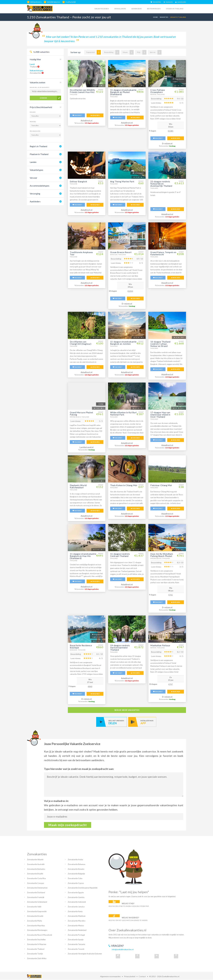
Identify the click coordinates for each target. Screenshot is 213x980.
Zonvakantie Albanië (35, 860)
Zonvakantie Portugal (76, 935)
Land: (32, 64)
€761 (171, 595)
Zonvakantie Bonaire (76, 869)
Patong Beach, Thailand (79, 417)
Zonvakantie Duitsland (36, 893)
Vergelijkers (120, 9)
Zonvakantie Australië (36, 864)
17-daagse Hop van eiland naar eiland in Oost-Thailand (160, 415)
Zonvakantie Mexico (76, 926)
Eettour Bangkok (79, 181)
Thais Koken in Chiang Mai (124, 485)
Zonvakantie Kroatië (35, 916)
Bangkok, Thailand (78, 650)
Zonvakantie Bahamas (77, 864)
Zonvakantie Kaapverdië (37, 911)
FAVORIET (77, 115)
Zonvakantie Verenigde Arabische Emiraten (85, 954)
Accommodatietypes (40, 186)
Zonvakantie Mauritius (36, 926)
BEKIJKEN (95, 115)
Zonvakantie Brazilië (35, 874)
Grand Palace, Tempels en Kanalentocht (163, 253)
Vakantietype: (37, 70)
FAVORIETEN (156, 2)
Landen (33, 162)
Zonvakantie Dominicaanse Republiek (83, 888)
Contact (142, 976)
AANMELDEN (181, 2)
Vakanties (164, 17)
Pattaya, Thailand (157, 94)
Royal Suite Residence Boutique (81, 646)
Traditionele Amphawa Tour (81, 253)
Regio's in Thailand (38, 146)
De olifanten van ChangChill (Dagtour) (81, 343)
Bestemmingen (154, 9)
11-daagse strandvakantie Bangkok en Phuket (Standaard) (123, 92)
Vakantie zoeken (37, 82)
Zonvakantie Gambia (76, 897)
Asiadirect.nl (87, 121)
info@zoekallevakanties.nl (123, 949)
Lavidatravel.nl (87, 447)
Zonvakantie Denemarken (37, 888)
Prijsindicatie (35, 131)
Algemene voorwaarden (110, 976)
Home (155, 17)
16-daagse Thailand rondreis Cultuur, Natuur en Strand (160, 344)
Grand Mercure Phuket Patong (81, 413)
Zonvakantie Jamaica (76, 907)
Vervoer (33, 178)
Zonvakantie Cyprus (76, 883)
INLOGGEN (168, 2)
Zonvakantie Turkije (35, 954)
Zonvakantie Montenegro (37, 930)
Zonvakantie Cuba (75, 878)
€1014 (130, 291)
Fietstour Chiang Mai (161, 485)
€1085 (171, 131)
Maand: (33, 112)
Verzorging (35, 194)
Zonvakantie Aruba (75, 860)
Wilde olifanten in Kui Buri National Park (123, 413)
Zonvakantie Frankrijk (36, 897)
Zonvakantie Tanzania (76, 944)
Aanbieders (137, 9)
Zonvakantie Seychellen (36, 940)
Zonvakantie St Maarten (37, 944)
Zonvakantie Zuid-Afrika (37, 958)
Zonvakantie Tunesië (76, 949)
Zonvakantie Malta (35, 921)
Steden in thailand (175, 9)
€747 (171, 684)
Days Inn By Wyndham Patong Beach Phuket (162, 555)
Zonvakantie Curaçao (36, 883)
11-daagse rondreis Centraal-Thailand (120, 555)
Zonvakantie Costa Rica (36, 878)
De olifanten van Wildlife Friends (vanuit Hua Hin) (82, 91)
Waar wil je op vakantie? (40, 87)
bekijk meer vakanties (127, 710)
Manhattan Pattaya (160, 645)
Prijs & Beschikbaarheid (41, 107)
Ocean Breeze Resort (121, 252)
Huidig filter (35, 59)
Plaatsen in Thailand (39, 154)
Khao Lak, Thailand (118, 255)
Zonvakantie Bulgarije (76, 874)
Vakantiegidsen (102, 9)
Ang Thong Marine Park (122, 181)
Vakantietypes (36, 170)
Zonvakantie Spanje (76, 940)
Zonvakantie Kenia (75, 911)
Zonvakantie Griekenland (37, 902)
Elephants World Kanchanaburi (78, 486)
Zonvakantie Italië (34, 907)
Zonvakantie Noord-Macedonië (40, 935)
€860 (90, 686)
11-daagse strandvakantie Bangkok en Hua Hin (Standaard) (83, 556)
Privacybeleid (130, 976)
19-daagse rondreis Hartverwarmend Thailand (120, 648)
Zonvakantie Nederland (77, 930)
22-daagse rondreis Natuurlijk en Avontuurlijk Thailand (161, 184)
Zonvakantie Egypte (76, 893)
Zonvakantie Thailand (36, 949)
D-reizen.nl (167, 144)
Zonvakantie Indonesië (77, 902)
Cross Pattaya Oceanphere (158, 91)
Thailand (74, 94)
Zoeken (43, 98)
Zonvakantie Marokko (77, 921)
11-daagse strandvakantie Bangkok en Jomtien (123, 343)
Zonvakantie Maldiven (77, 916)
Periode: (33, 122)
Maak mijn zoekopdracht (68, 825)
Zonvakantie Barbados (36, 869)
